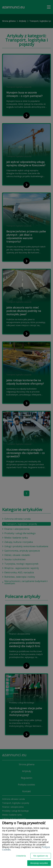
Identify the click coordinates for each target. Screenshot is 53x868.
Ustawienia (21, 856)
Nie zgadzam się (41, 856)
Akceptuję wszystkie (39, 863)
